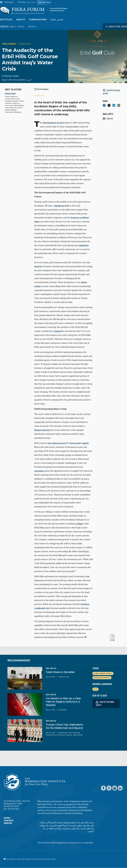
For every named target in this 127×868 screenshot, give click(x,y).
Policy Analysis (9, 44)
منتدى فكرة (57, 20)
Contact (7, 818)
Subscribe (8, 823)
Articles (6, 20)
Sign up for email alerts (105, 704)
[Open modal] (116, 27)
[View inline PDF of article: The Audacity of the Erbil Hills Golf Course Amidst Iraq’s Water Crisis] (112, 92)
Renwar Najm (12, 76)
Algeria (13, 27)
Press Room (8, 820)
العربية (29, 80)
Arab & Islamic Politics (103, 673)
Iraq (95, 689)
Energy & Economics (102, 678)
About (21, 20)
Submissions (38, 20)
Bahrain (21, 27)
